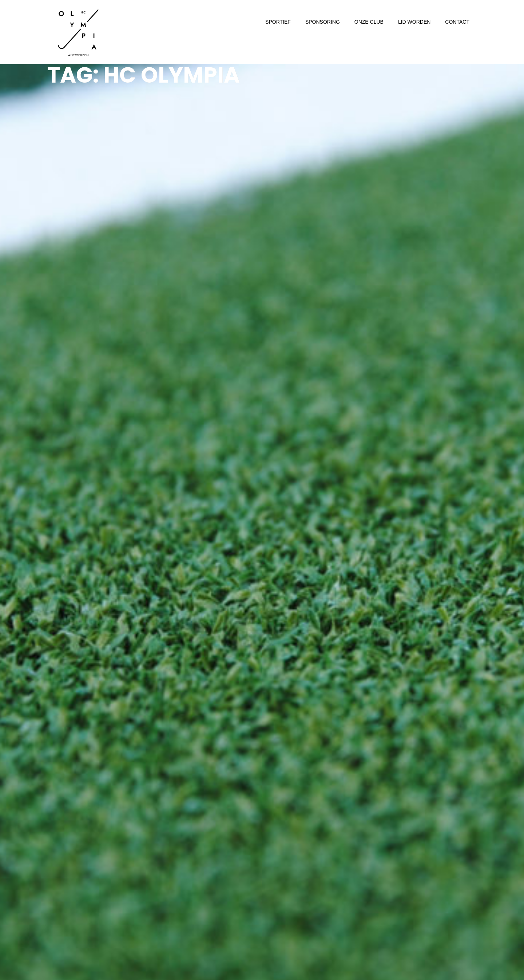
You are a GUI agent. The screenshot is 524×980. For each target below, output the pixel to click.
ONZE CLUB (369, 22)
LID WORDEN (414, 22)
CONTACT (457, 22)
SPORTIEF (278, 22)
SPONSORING (323, 22)
